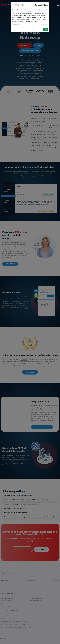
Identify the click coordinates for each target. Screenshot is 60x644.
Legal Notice (16, 24)
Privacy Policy (34, 21)
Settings (45, 24)
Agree (45, 29)
